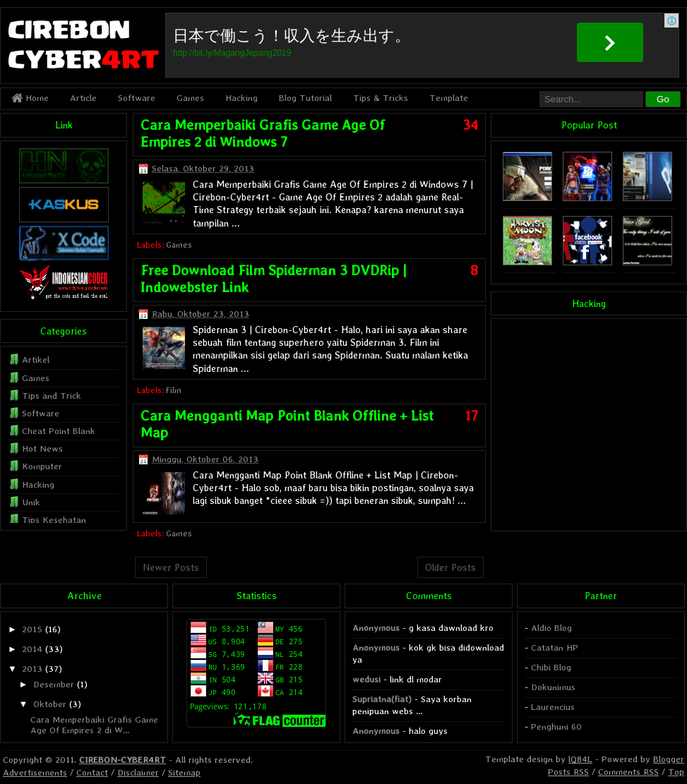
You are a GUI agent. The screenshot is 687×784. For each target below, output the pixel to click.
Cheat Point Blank (59, 431)
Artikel (36, 360)
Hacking (241, 98)
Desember (54, 684)
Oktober (50, 704)
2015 (32, 629)
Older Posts (450, 567)
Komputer (42, 466)
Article (83, 98)
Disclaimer (138, 772)
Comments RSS (628, 772)
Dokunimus (553, 687)
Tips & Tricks (381, 98)
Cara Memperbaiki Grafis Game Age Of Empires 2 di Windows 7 (263, 133)
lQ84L (580, 759)
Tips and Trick (52, 396)
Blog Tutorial (305, 98)
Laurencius (553, 707)
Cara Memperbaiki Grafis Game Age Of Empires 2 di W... (94, 724)
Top (676, 772)
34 (470, 125)
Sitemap (184, 772)
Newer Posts (171, 567)
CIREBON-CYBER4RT (123, 760)
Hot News (42, 448)
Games (190, 98)
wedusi (366, 679)
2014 (32, 649)
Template (449, 98)
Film (174, 390)
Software (137, 98)
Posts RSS (568, 772)
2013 (32, 669)
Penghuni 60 (556, 726)
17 (472, 416)
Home (30, 98)
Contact (92, 772)
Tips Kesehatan (54, 520)
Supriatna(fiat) (382, 699)
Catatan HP (555, 647)
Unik (31, 502)
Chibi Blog (551, 667)
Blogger (669, 759)
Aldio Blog (551, 628)
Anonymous (376, 628)
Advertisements (35, 772)
